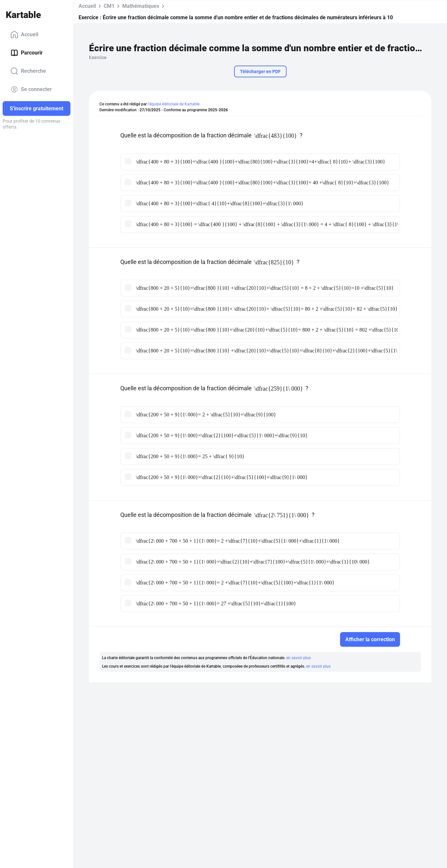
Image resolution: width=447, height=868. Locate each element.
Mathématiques (141, 6)
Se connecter (31, 89)
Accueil (24, 35)
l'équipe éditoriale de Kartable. (174, 104)
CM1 (109, 6)
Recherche (28, 71)
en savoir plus (298, 658)
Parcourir (27, 53)
